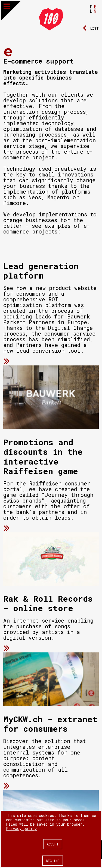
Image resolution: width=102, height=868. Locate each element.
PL (91, 9)
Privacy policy (21, 828)
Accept (53, 844)
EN (95, 9)
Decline (53, 861)
